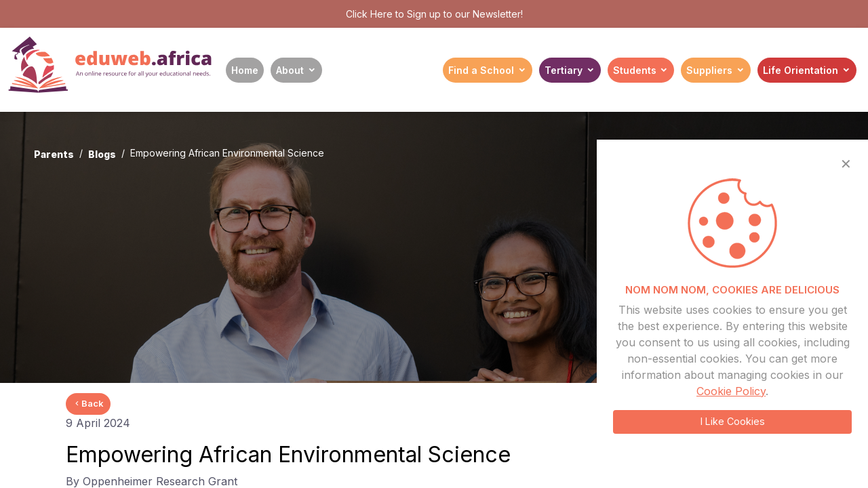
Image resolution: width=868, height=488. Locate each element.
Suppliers (709, 70)
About (290, 70)
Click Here (369, 14)
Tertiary (564, 70)
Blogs (102, 154)
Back (88, 403)
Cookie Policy (731, 391)
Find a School (481, 70)
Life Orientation (801, 70)
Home (245, 70)
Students (635, 70)
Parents (54, 154)
